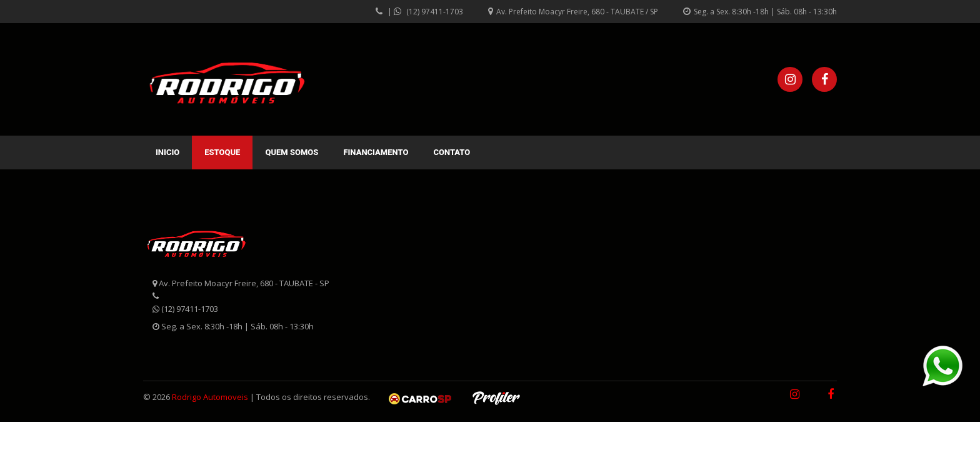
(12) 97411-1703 (435, 12)
